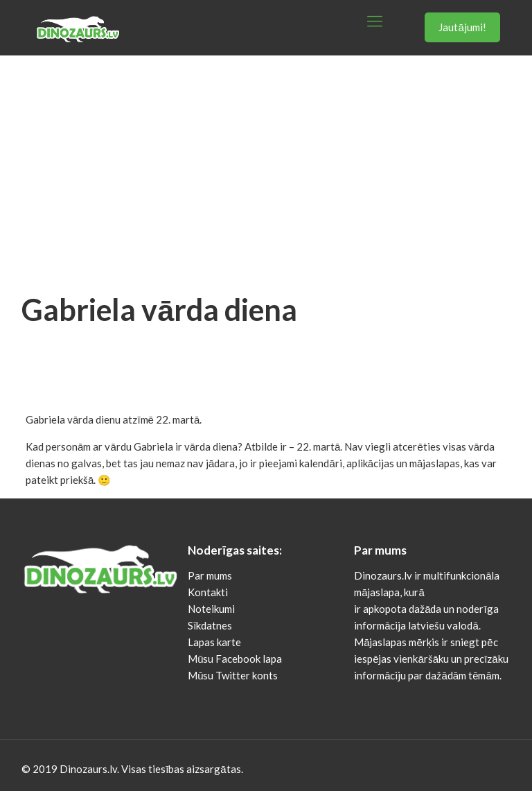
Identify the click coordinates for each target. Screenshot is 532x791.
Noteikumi (211, 609)
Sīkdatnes (210, 625)
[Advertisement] (266, 159)
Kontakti (208, 592)
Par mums (210, 575)
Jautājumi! (462, 27)
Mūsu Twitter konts (233, 675)
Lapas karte (214, 642)
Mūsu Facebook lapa (235, 659)
